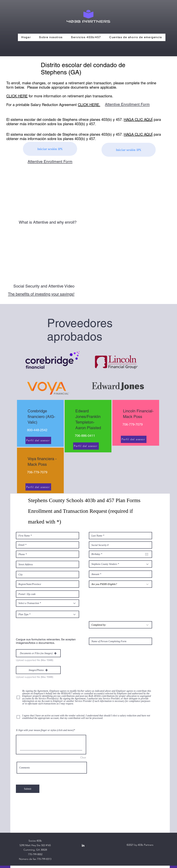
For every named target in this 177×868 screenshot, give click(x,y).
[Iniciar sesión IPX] (50, 149)
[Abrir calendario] (147, 554)
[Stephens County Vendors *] (120, 564)
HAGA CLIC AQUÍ (138, 120)
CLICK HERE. (89, 105)
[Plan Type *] (48, 614)
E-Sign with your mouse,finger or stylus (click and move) (45, 730)
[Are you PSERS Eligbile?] (120, 584)
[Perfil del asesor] (38, 440)
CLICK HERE (17, 96)
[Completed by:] (120, 625)
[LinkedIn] (83, 845)
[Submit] (28, 789)
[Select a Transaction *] (48, 603)
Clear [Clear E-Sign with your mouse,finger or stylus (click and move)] (83, 757)
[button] (38, 653)
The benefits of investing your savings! (41, 294)
